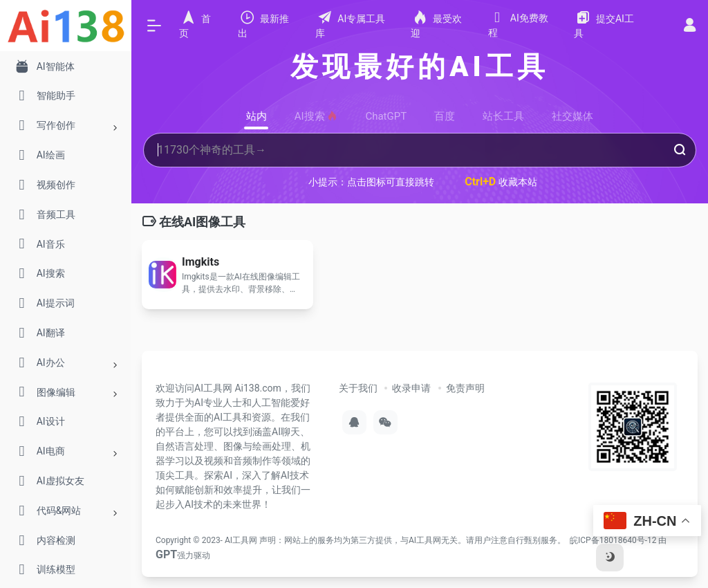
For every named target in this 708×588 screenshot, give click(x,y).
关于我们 (358, 388)
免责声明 (465, 388)
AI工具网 (241, 540)
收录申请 (411, 388)
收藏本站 (501, 182)
